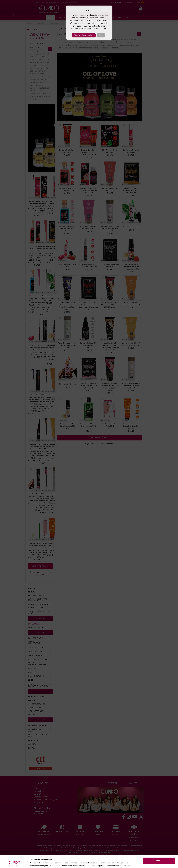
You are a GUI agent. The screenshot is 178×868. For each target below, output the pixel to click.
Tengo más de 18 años (84, 35)
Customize (159, 857)
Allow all (159, 850)
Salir (101, 35)
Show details (35, 864)
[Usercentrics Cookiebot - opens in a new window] (15, 864)
